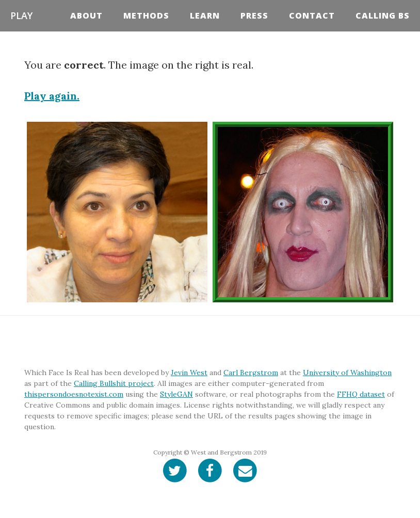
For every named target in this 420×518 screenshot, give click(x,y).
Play (21, 15)
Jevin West (189, 373)
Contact (312, 15)
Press (254, 15)
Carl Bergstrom (251, 373)
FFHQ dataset (361, 394)
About (86, 15)
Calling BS (383, 15)
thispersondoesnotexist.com (74, 394)
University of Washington (347, 373)
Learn (205, 15)
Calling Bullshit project (114, 383)
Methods (146, 15)
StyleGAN (176, 394)
